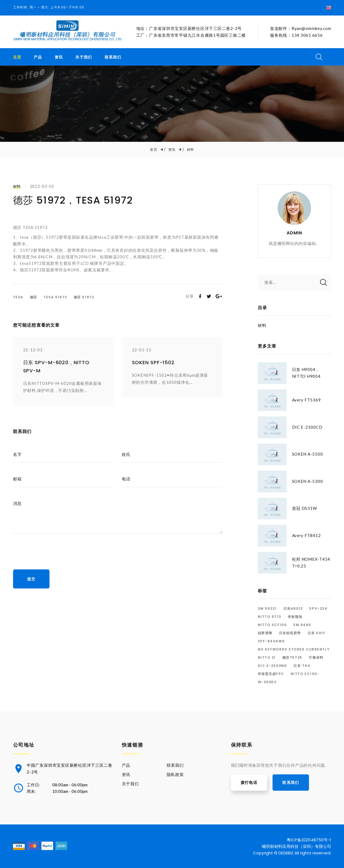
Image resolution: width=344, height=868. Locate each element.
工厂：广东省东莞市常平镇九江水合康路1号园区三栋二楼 (191, 35)
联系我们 (113, 57)
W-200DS (267, 682)
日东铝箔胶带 (290, 633)
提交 (31, 579)
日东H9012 (293, 609)
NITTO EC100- (305, 674)
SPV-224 (318, 609)
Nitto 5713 (270, 617)
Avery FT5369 (306, 400)
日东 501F (317, 633)
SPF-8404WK (271, 641)
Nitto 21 (267, 658)
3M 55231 (267, 609)
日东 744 (302, 666)
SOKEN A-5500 (308, 454)
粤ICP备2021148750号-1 (309, 839)
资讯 (59, 57)
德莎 (34, 297)
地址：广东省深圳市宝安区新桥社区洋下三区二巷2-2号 (189, 29)
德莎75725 (292, 658)
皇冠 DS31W (305, 508)
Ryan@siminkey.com (311, 29)
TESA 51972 (55, 297)
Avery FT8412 (306, 535)
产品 (38, 57)
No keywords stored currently (294, 649)
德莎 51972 (84, 297)
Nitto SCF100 (272, 625)
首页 (154, 150)
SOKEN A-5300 (308, 481)
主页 (17, 57)
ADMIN (295, 233)
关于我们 (84, 57)
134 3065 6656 (307, 35)
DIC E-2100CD (307, 427)
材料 (190, 150)
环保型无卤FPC (271, 674)
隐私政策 (186, 774)
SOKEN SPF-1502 (153, 362)
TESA (18, 297)
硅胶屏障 (265, 633)
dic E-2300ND (272, 666)
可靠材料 (316, 658)
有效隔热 (295, 617)
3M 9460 (302, 625)
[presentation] (54, 551)
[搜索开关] (319, 57)
